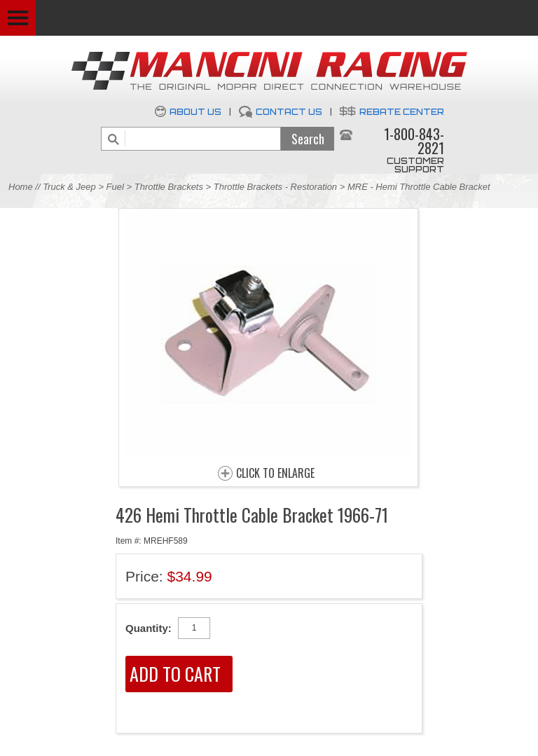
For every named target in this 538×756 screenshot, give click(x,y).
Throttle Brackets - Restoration (275, 187)
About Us (195, 112)
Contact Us (289, 112)
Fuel (117, 187)
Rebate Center (402, 112)
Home (21, 187)
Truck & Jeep (69, 187)
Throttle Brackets (169, 187)
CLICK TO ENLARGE (275, 474)
